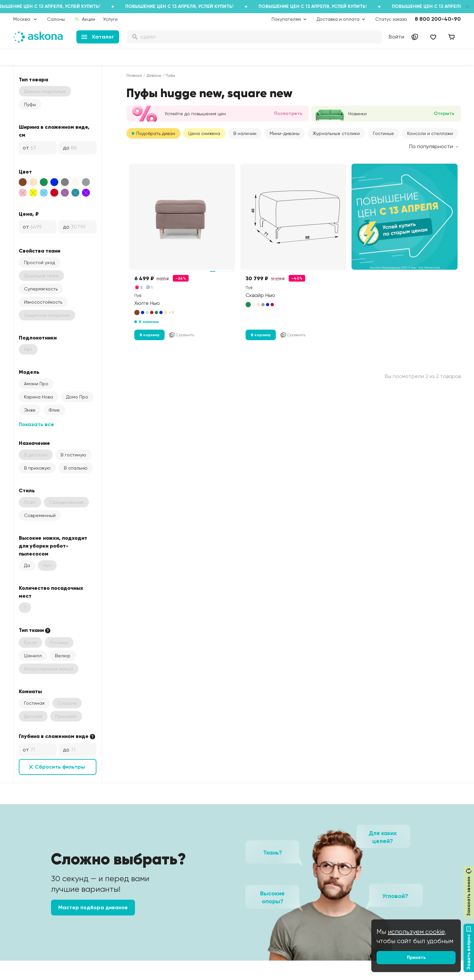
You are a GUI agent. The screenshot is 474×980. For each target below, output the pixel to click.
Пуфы (30, 104)
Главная (134, 75)
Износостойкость (43, 302)
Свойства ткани (39, 251)
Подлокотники (38, 338)
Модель (29, 372)
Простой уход (39, 262)
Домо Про (77, 397)
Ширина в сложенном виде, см (54, 131)
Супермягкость (41, 289)
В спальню (76, 468)
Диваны (154, 75)
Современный (40, 515)
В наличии (245, 133)
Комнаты (30, 691)
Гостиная (34, 703)
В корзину (149, 335)
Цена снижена (204, 133)
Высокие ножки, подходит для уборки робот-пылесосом (53, 546)
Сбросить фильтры (60, 767)
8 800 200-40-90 (438, 19)
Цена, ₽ (29, 214)
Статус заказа (391, 19)
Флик (54, 410)
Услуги (110, 19)
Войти (396, 37)
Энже (30, 410)
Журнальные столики (336, 133)
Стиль (27, 490)
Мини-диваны (285, 133)
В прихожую (37, 468)
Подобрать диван (156, 133)
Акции (85, 19)
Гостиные (383, 133)
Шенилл (33, 656)
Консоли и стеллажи (430, 133)
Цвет (25, 172)
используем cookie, (417, 932)
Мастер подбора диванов (93, 907)
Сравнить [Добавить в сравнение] (181, 335)
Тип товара (33, 79)
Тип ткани (35, 630)
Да (27, 565)
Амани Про (36, 384)
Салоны (56, 19)
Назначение (34, 443)
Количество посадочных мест (51, 592)
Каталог (98, 37)
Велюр (63, 656)
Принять (416, 957)
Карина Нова (39, 397)
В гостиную (73, 455)
